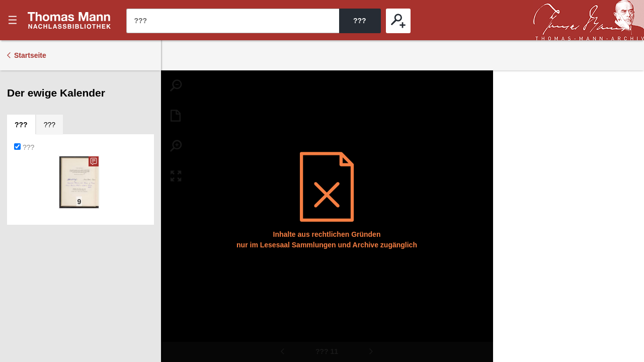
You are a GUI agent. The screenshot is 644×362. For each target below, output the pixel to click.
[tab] (21, 125)
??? (69, 20)
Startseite (30, 55)
